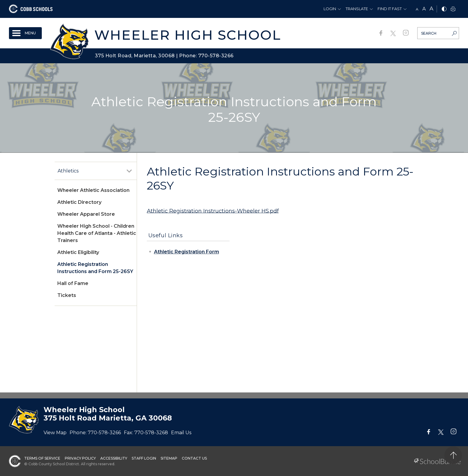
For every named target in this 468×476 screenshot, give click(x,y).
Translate (357, 9)
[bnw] (444, 9)
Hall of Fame (73, 283)
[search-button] (454, 34)
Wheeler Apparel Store (86, 214)
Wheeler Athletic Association (93, 190)
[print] (453, 9)
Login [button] (330, 9)
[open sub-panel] (129, 171)
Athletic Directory (79, 202)
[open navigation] (25, 33)
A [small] (417, 9)
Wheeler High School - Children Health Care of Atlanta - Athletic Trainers (97, 233)
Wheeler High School (188, 35)
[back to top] (453, 455)
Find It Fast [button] (390, 9)
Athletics (68, 171)
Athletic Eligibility (78, 252)
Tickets (67, 295)
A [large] (431, 9)
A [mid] (424, 9)
